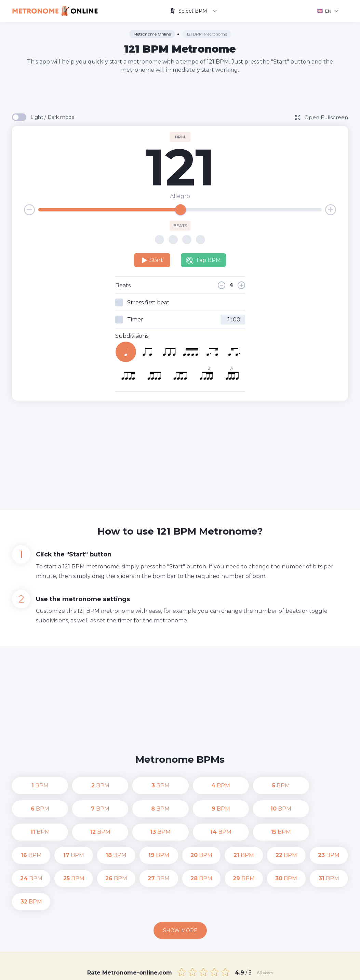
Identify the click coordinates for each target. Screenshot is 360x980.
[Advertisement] (180, 93)
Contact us (205, 970)
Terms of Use (280, 970)
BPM (31, 785)
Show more (180, 884)
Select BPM (193, 11)
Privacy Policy (242, 970)
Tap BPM (203, 260)
